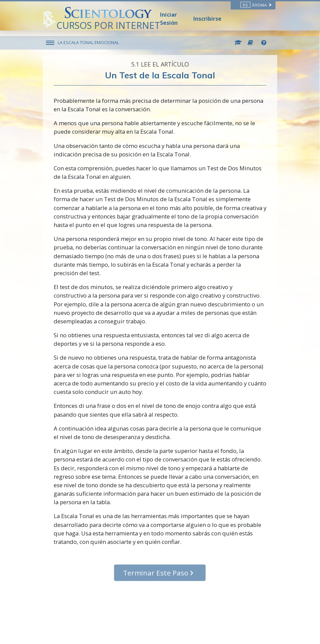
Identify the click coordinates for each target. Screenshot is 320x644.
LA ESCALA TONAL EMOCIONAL (89, 42)
